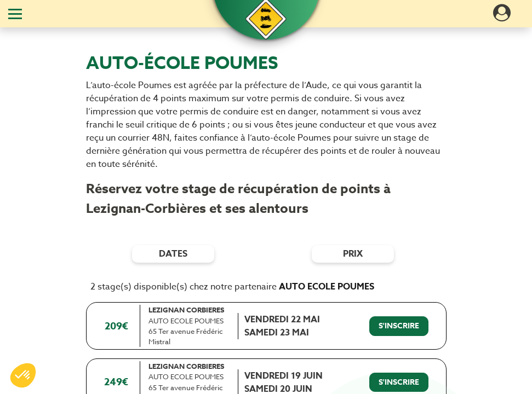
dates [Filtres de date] (173, 254)
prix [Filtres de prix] (353, 254)
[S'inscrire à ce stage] (399, 326)
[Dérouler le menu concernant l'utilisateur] (502, 16)
